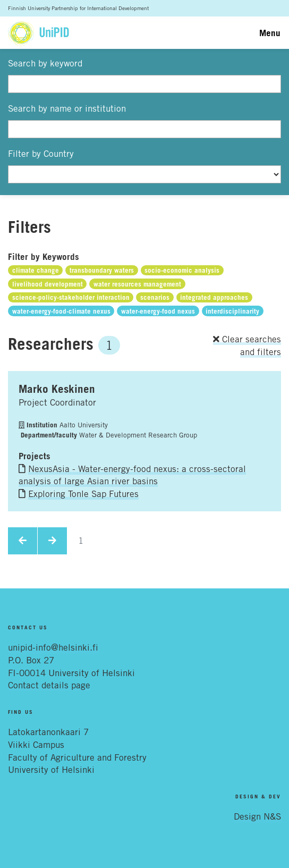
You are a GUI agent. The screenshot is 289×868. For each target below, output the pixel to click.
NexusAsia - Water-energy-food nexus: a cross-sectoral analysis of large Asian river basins (132, 475)
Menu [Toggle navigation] (270, 33)
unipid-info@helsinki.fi (53, 647)
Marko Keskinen (57, 389)
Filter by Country (41, 154)
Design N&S (257, 816)
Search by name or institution (67, 108)
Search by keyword (45, 63)
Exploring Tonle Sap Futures (83, 494)
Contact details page (49, 685)
